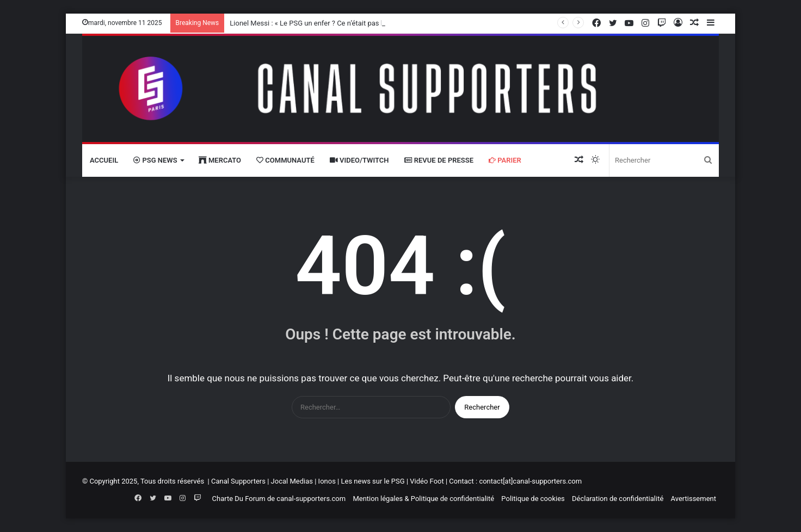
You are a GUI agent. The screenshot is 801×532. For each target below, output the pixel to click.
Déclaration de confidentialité (618, 499)
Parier (505, 160)
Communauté (285, 160)
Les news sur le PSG (372, 481)
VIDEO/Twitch (359, 160)
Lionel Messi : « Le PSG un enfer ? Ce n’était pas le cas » (317, 23)
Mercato (220, 160)
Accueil (104, 160)
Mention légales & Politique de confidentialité (423, 499)
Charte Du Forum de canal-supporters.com (279, 499)
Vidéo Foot (427, 481)
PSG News (155, 160)
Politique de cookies (533, 499)
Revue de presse (439, 160)
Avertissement (694, 499)
